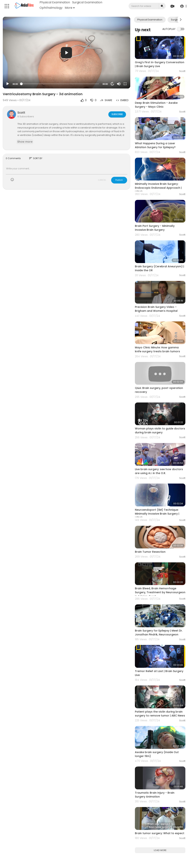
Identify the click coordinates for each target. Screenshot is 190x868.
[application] (67, 53)
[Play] (8, 84)
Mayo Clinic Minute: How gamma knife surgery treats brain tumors (157, 349)
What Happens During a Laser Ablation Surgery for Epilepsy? (155, 145)
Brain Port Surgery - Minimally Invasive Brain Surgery (155, 228)
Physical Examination (55, 2)
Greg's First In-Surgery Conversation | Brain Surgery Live (160, 64)
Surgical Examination (87, 2)
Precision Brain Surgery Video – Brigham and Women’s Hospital (156, 309)
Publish (119, 180)
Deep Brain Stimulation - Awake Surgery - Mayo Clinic (156, 105)
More (70, 8)
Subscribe (117, 114)
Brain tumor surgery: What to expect (160, 833)
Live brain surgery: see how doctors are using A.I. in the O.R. (159, 471)
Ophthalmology (51, 8)
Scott (21, 113)
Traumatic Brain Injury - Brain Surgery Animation (155, 795)
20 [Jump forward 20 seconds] (112, 84)
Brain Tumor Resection (150, 552)
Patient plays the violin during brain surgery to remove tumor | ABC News (160, 714)
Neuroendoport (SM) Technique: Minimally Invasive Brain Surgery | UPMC (157, 514)
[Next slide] (181, 20)
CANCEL (102, 180)
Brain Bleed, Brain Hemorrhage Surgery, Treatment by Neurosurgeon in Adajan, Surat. (160, 592)
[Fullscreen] (125, 84)
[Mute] (119, 84)
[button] (183, 6)
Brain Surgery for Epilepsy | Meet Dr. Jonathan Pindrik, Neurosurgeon (159, 633)
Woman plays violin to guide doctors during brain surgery (160, 430)
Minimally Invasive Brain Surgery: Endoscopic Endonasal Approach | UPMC (158, 188)
